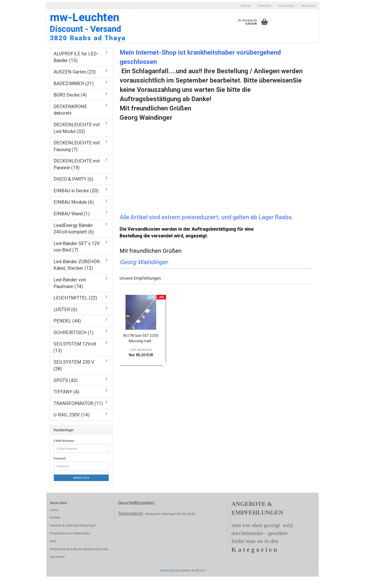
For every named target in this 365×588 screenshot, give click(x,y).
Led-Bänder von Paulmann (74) (70, 294)
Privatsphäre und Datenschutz (70, 545)
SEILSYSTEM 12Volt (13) (75, 359)
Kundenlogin (286, 6)
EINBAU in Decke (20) (76, 202)
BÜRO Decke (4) (70, 106)
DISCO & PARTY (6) (73, 190)
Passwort (60, 470)
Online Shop (168, 582)
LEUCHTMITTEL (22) (75, 309)
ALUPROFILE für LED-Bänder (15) (76, 68)
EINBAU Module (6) (74, 213)
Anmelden (81, 489)
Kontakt (55, 529)
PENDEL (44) (67, 332)
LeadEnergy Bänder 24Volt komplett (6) (74, 240)
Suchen (246, 6)
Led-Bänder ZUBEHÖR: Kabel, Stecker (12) (77, 276)
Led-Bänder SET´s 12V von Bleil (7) (77, 258)
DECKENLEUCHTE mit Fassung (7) (77, 158)
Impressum (57, 568)
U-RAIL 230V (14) (71, 426)
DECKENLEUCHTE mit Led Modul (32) (77, 139)
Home (54, 521)
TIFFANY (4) (66, 403)
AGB (53, 553)
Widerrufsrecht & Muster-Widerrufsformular (79, 560)
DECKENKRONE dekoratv (70, 121)
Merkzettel (308, 6)
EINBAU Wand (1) (72, 225)
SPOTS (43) (66, 392)
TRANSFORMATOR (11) (78, 415)
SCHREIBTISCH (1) (74, 344)
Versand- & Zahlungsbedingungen (73, 537)
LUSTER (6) (65, 321)
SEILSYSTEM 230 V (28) (74, 377)
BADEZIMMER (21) (74, 95)
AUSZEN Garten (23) (75, 83)
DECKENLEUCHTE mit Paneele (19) (77, 176)
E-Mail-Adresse (64, 452)
